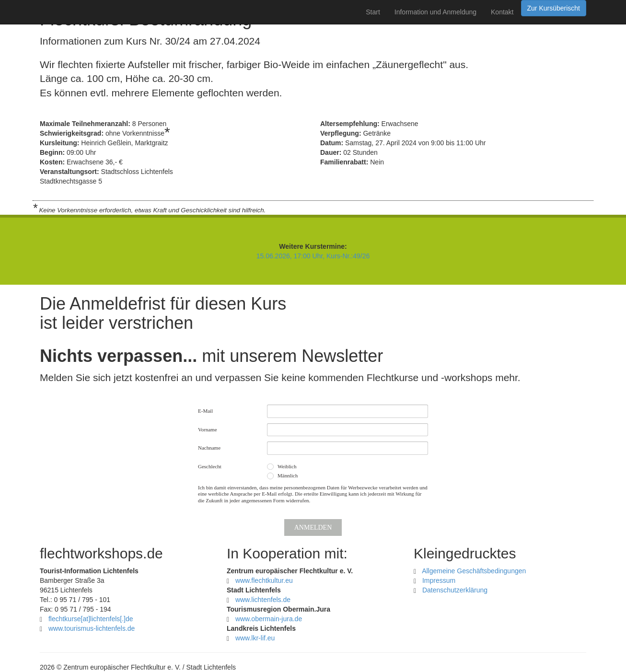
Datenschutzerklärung (455, 590)
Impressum (439, 580)
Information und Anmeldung (435, 12)
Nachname (209, 448)
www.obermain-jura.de (269, 619)
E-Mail (205, 411)
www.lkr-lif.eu (255, 638)
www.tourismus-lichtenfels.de (92, 628)
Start (373, 12)
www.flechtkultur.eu (264, 580)
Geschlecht (210, 466)
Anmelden (313, 527)
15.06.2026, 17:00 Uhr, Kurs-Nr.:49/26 (313, 256)
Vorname (208, 429)
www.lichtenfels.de (263, 600)
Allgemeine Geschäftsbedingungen (474, 571)
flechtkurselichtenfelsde (91, 619)
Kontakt (502, 12)
